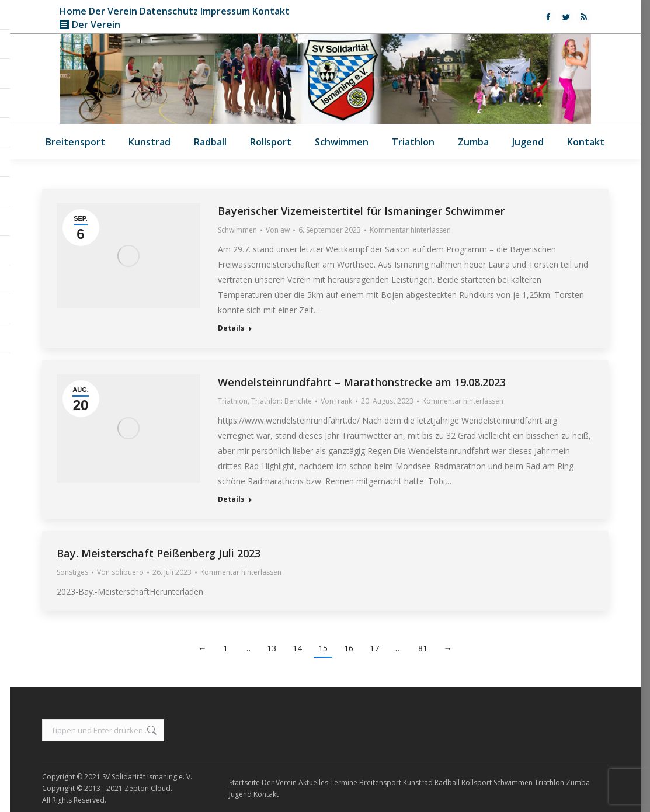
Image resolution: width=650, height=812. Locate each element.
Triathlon (233, 401)
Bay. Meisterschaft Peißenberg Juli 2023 (159, 553)
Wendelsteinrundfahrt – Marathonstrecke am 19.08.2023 (362, 382)
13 (272, 648)
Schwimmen (237, 230)
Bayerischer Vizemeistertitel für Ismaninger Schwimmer (361, 211)
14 (297, 648)
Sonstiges (72, 572)
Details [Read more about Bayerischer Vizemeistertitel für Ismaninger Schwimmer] (231, 328)
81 (423, 648)
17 (374, 648)
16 (349, 648)
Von (278, 230)
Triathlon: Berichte (281, 401)
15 (323, 648)
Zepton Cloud (147, 788)
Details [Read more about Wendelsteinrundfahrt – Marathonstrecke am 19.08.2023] (231, 499)
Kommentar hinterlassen (410, 230)
